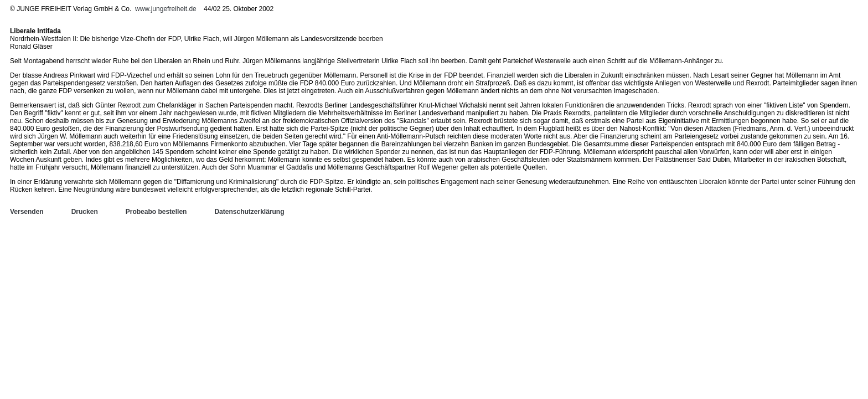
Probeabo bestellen (156, 212)
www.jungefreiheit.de (166, 9)
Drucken (85, 212)
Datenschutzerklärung (249, 212)
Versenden (27, 212)
